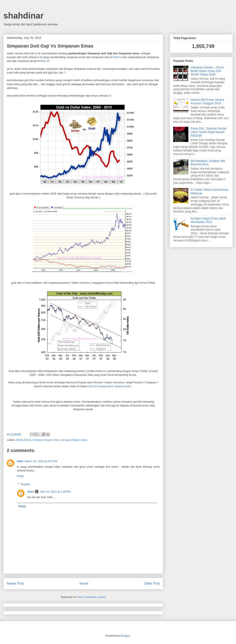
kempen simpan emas (46, 440)
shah (30, 492)
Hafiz (20, 461)
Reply (20, 476)
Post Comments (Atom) (92, 597)
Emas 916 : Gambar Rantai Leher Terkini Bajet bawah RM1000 (209, 132)
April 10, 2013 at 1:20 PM (55, 492)
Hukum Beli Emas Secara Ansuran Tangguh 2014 (208, 101)
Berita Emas (24, 440)
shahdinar (23, 16)
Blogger (125, 636)
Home (84, 583)
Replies (26, 484)
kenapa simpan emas (74, 440)
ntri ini (46, 61)
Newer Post (15, 583)
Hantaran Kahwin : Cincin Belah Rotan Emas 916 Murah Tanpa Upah (207, 71)
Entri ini (117, 57)
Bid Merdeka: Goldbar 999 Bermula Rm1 (208, 163)
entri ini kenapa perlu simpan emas (110, 386)
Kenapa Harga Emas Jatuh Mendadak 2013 (208, 220)
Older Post (152, 583)
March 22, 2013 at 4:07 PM (41, 461)
